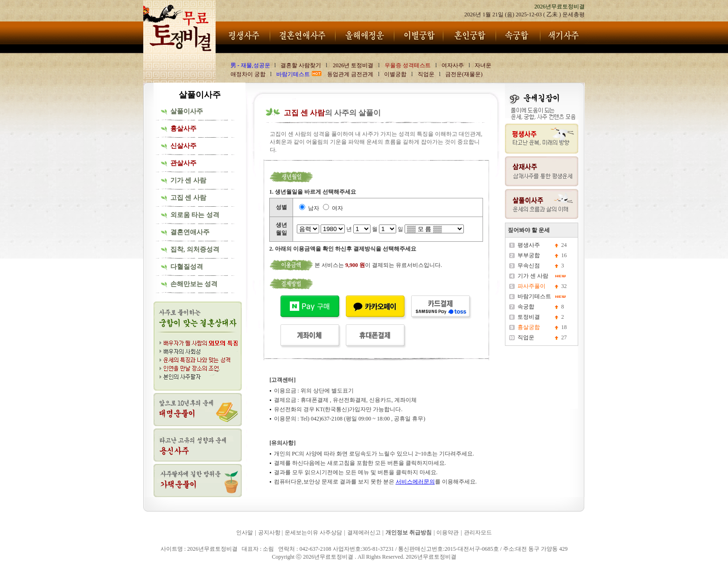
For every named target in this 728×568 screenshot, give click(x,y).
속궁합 (526, 307)
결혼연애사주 (190, 232)
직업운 (526, 337)
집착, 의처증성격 (195, 249)
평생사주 (529, 245)
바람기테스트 (534, 296)
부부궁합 (529, 255)
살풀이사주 (187, 111)
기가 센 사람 (188, 180)
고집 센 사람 (188, 198)
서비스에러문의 (415, 482)
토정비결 (529, 317)
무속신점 (529, 266)
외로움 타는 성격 (195, 215)
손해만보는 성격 (194, 284)
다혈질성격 (187, 267)
